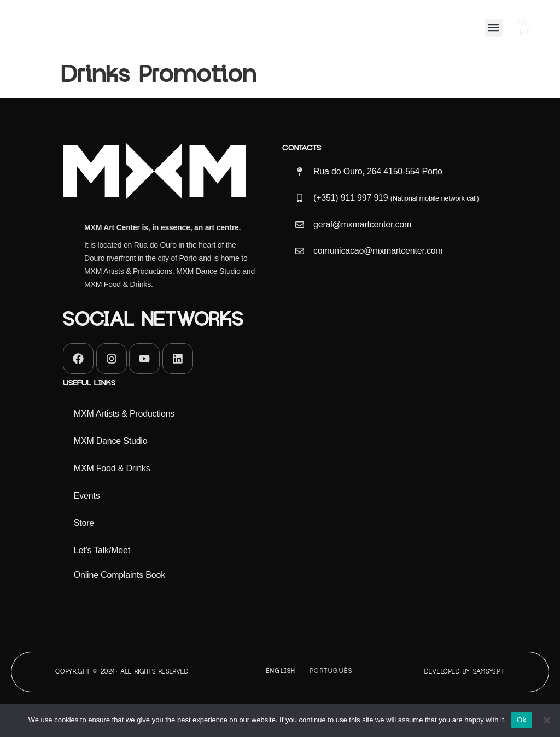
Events (87, 496)
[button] (494, 28)
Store (84, 523)
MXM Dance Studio (111, 441)
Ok (521, 720)
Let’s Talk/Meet (102, 550)
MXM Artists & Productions (124, 414)
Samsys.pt (489, 672)
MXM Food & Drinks (112, 468)
